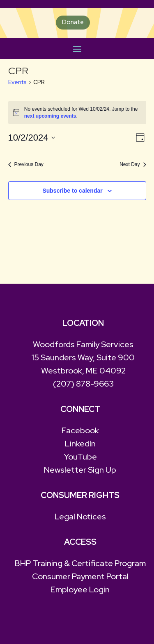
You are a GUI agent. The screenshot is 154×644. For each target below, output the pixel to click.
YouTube (80, 457)
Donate (73, 22)
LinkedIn (80, 444)
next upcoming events (50, 116)
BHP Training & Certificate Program (80, 563)
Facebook (80, 430)
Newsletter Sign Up (80, 470)
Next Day (133, 164)
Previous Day (26, 164)
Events (17, 82)
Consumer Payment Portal (80, 576)
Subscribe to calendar (72, 191)
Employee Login (80, 589)
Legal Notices (80, 517)
